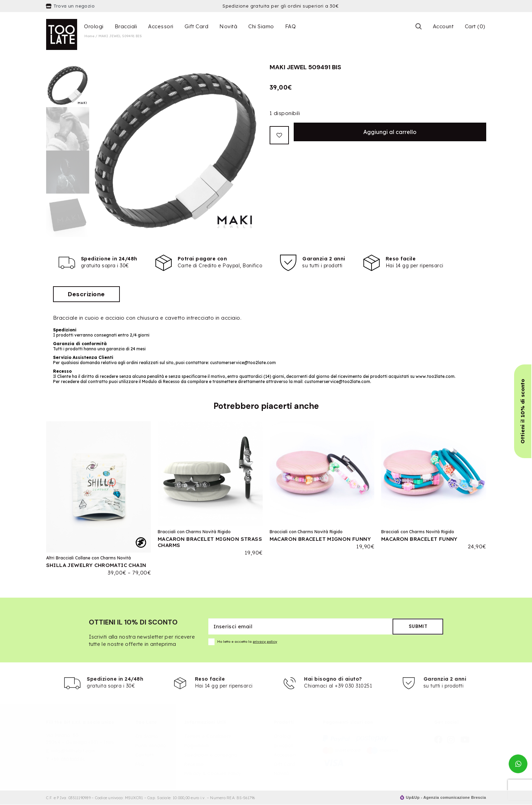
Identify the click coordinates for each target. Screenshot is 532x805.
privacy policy (265, 642)
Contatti (145, 755)
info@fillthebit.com (73, 751)
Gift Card (197, 26)
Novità (228, 26)
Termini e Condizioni (207, 736)
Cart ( (475, 27)
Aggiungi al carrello (390, 132)
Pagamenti (197, 745)
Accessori (161, 26)
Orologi (94, 26)
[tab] (87, 294)
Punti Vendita (151, 745)
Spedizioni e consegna (211, 755)
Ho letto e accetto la (243, 642)
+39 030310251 (68, 759)
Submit (418, 626)
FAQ (291, 26)
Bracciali (126, 26)
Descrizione (86, 294)
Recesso (194, 764)
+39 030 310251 (353, 686)
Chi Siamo (261, 26)
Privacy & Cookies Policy (212, 773)
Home (89, 36)
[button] (523, 411)
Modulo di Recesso (161, 381)
